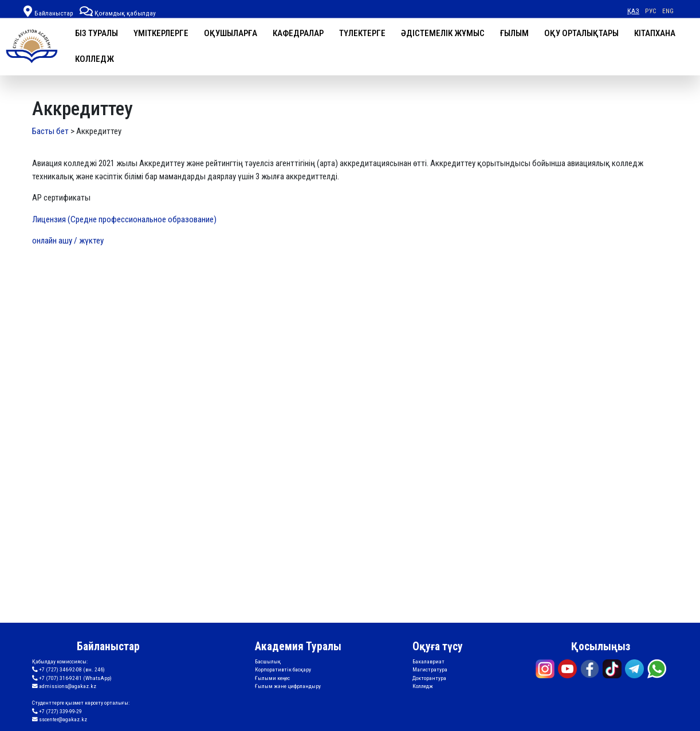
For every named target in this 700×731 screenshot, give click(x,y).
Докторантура (429, 678)
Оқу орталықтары (581, 33)
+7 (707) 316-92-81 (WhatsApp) (72, 678)
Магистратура (430, 669)
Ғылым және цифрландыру (288, 686)
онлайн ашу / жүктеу (68, 241)
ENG (668, 11)
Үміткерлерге (161, 33)
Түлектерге (362, 33)
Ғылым (514, 33)
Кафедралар (298, 33)
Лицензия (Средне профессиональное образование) (124, 219)
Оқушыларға (231, 33)
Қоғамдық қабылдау (118, 13)
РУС (651, 11)
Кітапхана (655, 33)
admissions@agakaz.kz (64, 686)
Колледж (95, 59)
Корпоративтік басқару (283, 669)
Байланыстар (54, 13)
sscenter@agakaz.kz (60, 720)
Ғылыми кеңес (272, 678)
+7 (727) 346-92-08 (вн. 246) (68, 670)
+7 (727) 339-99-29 (57, 712)
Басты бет (50, 131)
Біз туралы (97, 33)
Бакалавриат (428, 661)
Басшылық (268, 661)
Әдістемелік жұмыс (443, 33)
